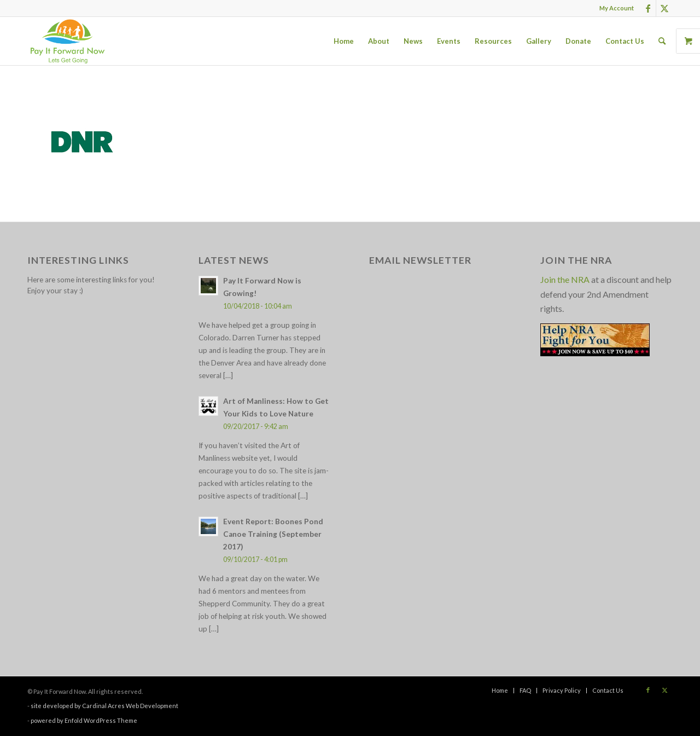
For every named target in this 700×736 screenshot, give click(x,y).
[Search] (662, 41)
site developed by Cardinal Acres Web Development (104, 706)
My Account (617, 8)
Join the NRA (565, 279)
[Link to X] (664, 8)
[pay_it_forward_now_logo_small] (67, 41)
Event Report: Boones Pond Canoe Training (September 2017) (273, 534)
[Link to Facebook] (648, 8)
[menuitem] (614, 8)
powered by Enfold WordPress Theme (84, 720)
